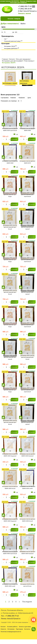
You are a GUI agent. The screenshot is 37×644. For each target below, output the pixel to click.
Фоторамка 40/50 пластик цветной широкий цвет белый (27, 357)
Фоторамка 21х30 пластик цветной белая (27, 585)
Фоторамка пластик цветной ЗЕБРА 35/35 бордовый (10, 455)
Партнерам (19, 629)
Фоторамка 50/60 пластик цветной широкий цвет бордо (10, 195)
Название (22, 98)
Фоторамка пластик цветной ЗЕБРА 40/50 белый (27, 520)
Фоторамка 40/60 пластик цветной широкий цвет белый (10, 292)
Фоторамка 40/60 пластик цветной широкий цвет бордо (10, 260)
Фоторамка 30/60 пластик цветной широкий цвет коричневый (27, 390)
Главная (5, 59)
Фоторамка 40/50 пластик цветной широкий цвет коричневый (27, 325)
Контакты (27, 629)
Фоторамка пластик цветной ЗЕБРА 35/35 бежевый (27, 455)
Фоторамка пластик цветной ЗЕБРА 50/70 (27, 162)
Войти (23, 24)
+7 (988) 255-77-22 (25, 6)
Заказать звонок (24, 13)
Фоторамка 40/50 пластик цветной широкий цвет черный (10, 357)
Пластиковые (29, 61)
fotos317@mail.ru (30, 11)
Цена (29, 98)
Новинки (13, 98)
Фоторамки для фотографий (12, 61)
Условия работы (12, 627)
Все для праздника (23, 59)
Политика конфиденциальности (11, 632)
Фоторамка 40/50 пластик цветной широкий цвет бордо (10, 325)
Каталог (12, 59)
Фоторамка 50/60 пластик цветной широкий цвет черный (27, 227)
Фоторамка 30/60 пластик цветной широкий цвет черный (27, 422)
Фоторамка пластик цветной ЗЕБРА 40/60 (27, 129)
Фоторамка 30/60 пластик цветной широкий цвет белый (10, 422)
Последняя (27, 602)
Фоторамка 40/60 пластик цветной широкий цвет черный (27, 292)
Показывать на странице (9, 101)
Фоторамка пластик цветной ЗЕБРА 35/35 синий (27, 487)
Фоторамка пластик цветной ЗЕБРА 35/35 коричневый (10, 129)
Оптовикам (11, 629)
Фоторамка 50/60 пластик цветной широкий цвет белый (10, 227)
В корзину (14, 139)
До (18, 32)
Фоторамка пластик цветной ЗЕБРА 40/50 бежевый (27, 553)
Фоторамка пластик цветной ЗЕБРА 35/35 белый (10, 487)
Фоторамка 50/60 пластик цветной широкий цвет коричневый (27, 195)
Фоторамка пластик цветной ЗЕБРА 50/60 (10, 162)
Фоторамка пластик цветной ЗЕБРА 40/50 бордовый (10, 520)
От (7, 32)
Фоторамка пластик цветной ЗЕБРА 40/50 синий (10, 585)
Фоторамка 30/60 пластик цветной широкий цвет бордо (10, 390)
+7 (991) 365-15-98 (25, 9)
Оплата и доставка (25, 627)
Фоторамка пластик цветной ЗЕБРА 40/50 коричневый (10, 553)
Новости (3, 629)
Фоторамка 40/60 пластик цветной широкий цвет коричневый (27, 260)
